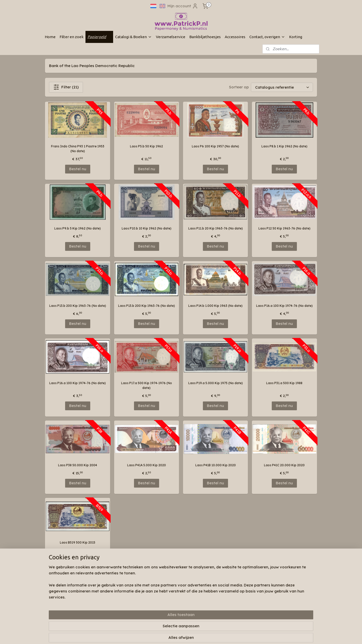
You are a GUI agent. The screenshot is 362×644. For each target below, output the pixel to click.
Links (104, 609)
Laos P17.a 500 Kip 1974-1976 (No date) (147, 385)
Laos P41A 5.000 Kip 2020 (147, 465)
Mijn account (183, 6)
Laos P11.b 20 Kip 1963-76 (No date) (216, 228)
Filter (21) (66, 87)
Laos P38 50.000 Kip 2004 (78, 465)
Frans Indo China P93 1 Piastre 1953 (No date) (78, 149)
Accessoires (235, 37)
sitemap (172, 635)
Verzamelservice (171, 37)
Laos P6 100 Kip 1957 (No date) (215, 146)
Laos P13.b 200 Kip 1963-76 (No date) (78, 306)
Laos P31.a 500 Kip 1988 (284, 383)
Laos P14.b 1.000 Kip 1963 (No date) (215, 306)
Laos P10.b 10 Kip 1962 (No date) (147, 228)
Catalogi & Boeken (133, 37)
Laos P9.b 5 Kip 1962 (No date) (78, 228)
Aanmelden (226, 606)
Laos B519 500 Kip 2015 (78, 542)
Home (50, 37)
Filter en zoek (72, 37)
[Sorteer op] (282, 87)
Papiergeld (99, 37)
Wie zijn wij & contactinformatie (124, 595)
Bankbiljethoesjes (205, 37)
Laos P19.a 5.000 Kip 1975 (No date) (216, 383)
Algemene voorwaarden (118, 614)
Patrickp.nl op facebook (177, 588)
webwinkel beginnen (201, 635)
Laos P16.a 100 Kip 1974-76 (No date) (284, 306)
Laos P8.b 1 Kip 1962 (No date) (284, 146)
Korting (296, 37)
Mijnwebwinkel (245, 635)
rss (182, 635)
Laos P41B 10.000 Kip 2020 (216, 465)
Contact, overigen (267, 37)
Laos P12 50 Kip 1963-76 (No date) (284, 228)
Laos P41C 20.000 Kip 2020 (284, 465)
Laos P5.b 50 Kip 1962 (146, 146)
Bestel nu (78, 169)
